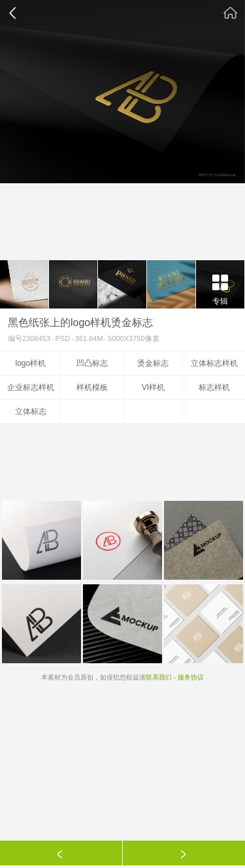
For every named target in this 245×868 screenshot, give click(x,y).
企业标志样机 (31, 387)
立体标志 (31, 412)
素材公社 (231, 13)
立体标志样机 (214, 363)
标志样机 (214, 387)
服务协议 (191, 677)
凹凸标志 (92, 363)
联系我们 (159, 677)
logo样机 (31, 363)
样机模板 (92, 387)
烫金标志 (153, 363)
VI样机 (153, 387)
